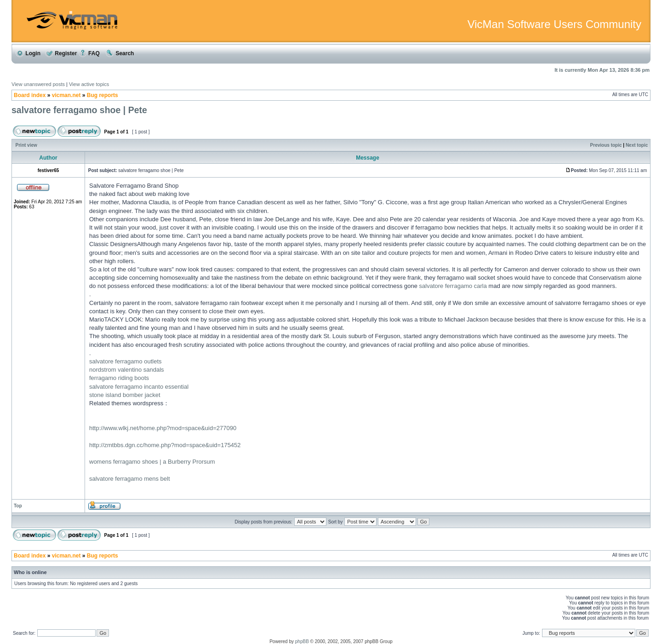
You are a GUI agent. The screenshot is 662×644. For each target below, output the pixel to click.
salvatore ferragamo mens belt (130, 479)
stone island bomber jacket (125, 395)
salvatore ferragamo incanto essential (139, 387)
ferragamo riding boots (119, 378)
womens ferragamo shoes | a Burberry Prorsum (152, 462)
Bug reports (103, 95)
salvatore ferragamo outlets (126, 361)
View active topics (89, 84)
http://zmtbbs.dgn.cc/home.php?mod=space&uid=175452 (165, 445)
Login (28, 53)
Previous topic (606, 145)
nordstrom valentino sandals (127, 370)
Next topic (637, 145)
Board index (30, 95)
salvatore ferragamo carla (453, 286)
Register (61, 53)
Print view (26, 145)
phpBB (302, 641)
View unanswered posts (38, 84)
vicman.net (66, 95)
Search (120, 53)
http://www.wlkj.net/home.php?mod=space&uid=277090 (163, 428)
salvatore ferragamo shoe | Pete (79, 110)
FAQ (89, 53)
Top (18, 506)
